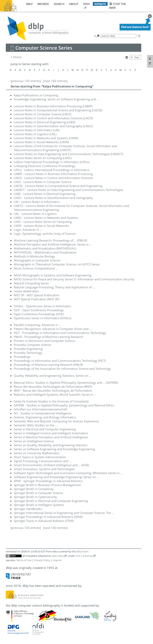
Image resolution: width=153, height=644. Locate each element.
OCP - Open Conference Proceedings (39, 310)
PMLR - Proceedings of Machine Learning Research (48, 337)
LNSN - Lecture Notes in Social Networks (41, 226)
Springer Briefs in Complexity (34, 489)
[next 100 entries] (55, 81)
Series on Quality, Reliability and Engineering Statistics (51, 445)
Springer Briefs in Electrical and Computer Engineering (51, 501)
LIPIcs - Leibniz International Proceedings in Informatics (52, 170)
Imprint (57, 560)
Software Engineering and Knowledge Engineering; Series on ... (56, 477)
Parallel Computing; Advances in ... (37, 325)
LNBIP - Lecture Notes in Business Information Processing (53, 174)
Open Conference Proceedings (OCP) (39, 314)
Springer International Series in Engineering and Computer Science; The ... (64, 513)
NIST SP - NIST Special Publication (37, 295)
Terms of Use (24, 560)
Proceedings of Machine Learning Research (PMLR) (48, 365)
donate (100, 4)
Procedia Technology (28, 353)
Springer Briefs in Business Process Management (47, 485)
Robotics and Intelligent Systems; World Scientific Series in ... (55, 394)
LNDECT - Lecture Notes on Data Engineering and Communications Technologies (69, 190)
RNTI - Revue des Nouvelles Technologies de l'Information (53, 391)
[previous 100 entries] (26, 81)
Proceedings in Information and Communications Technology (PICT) (60, 361)
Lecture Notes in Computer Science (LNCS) (42, 114)
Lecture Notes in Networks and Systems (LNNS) (46, 138)
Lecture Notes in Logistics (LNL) (35, 134)
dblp (29, 4)
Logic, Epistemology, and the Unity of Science (45, 234)
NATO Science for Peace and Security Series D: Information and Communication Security (74, 279)
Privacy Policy (42, 560)
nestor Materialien (26, 291)
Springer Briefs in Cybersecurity (35, 497)
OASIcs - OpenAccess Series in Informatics (43, 306)
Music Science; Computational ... (36, 268)
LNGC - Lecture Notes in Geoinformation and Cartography (53, 198)
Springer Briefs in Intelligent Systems (39, 505)
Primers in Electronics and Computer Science (44, 341)
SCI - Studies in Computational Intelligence (43, 413)
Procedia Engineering (28, 349)
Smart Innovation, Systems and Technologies (44, 469)
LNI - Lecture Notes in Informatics (37, 202)
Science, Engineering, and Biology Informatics (45, 417)
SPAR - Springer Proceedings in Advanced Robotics (48, 481)
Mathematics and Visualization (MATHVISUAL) (45, 248)
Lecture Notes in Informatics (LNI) (37, 130)
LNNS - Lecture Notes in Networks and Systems (46, 218)
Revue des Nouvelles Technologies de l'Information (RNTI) (53, 387)
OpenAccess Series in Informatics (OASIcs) (42, 318)
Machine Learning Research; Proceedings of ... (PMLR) (50, 240)
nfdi (86, 4)
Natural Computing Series (31, 283)
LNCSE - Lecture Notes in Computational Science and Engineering (58, 186)
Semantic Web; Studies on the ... (36, 425)
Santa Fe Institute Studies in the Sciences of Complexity (51, 401)
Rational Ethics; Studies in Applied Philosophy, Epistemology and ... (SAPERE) (66, 383)
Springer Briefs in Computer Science (38, 493)
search (59, 4)
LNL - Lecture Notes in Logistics (35, 214)
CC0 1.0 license (84, 556)
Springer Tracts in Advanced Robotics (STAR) (44, 521)
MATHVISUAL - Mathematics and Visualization (45, 252)
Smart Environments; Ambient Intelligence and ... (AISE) (51, 465)
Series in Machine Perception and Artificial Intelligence (51, 437)
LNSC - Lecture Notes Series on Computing (43, 222)
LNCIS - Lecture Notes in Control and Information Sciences (53, 178)
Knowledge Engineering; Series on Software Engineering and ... (56, 99)
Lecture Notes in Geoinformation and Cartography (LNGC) (53, 126)
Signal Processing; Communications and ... (43, 461)
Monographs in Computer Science (37, 260)
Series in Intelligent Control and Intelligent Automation (51, 433)
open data (57, 556)
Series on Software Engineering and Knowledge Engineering (54, 449)
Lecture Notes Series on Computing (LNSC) (43, 158)
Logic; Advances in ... (28, 230)
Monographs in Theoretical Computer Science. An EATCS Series (57, 264)
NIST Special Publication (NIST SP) (36, 299)
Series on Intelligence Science (34, 441)
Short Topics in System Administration (40, 457)
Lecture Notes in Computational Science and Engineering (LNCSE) (58, 110)
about (74, 4)
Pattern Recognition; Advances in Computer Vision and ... (53, 329)
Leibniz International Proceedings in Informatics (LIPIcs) (51, 162)
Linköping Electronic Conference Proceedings (45, 166)
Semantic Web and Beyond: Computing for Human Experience (56, 421)
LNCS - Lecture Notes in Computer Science (43, 182)
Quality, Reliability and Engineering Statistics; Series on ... (53, 376)
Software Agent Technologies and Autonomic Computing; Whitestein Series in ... (68, 473)
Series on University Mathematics (37, 453)
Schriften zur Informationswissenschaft (40, 409)
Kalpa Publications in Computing (36, 95)
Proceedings (22, 357)
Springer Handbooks (28, 509)
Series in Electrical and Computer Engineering (45, 429)
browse (43, 4)
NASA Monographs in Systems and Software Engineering (52, 275)
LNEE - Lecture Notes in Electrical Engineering (45, 194)
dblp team (82, 551)
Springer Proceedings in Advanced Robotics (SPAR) (48, 517)
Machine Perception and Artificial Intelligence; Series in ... (53, 244)
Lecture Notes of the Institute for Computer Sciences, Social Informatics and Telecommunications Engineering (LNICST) (65, 148)
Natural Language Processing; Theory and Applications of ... (54, 287)
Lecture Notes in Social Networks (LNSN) (41, 142)
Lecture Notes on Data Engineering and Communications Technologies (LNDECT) (68, 154)
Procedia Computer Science (32, 345)
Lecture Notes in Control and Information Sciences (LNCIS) (53, 118)
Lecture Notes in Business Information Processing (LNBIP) (53, 106)
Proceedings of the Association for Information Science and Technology (62, 369)
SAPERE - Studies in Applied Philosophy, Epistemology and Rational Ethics (64, 405)
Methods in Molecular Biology (34, 256)
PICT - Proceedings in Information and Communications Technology (60, 333)
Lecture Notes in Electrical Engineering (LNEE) (45, 122)
